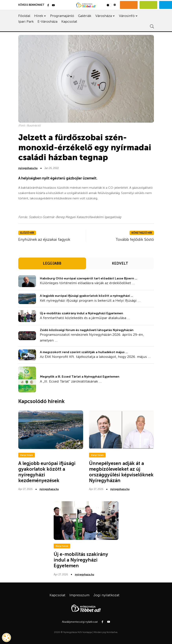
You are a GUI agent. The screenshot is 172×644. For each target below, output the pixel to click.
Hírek (39, 16)
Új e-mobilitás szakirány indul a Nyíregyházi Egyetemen (81, 313)
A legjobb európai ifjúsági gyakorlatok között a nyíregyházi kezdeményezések (47, 472)
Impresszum (79, 595)
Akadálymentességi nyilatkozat (80, 622)
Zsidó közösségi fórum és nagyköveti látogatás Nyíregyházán (87, 330)
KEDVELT (120, 263)
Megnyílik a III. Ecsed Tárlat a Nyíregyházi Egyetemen (80, 377)
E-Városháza (47, 21)
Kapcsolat (69, 21)
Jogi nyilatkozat (106, 595)
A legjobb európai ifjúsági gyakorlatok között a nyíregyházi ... (86, 296)
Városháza (104, 16)
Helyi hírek (27, 455)
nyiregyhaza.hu (28, 168)
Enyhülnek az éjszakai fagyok (44, 239)
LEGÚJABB (52, 263)
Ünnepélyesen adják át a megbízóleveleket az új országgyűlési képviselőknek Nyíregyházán (121, 472)
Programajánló (62, 16)
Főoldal (24, 16)
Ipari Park (26, 21)
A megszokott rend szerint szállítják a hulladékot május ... (84, 352)
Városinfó (127, 16)
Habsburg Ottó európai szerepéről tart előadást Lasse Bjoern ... (89, 278)
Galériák (85, 16)
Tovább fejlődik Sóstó (135, 239)
